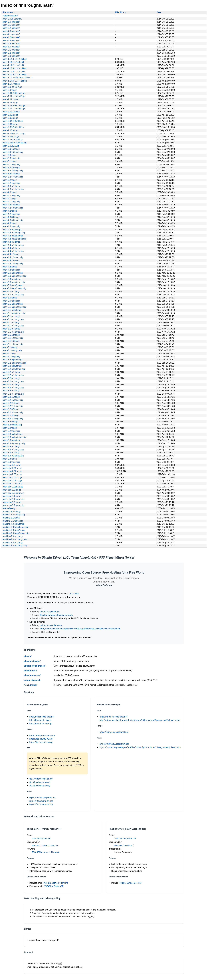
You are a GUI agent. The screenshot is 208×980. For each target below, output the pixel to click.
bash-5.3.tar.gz (10, 459)
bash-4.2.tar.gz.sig (11, 214)
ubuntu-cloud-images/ (35, 666)
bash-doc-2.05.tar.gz (12, 481)
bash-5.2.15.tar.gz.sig (13, 400)
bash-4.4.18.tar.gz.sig (13, 264)
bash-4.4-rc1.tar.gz (11, 242)
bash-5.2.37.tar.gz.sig (13, 419)
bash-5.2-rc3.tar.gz (11, 384)
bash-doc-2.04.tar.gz (12, 478)
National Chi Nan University (45, 845)
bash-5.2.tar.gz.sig (11, 431)
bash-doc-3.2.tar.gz (12, 502)
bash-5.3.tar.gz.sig (11, 462)
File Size (120, 12)
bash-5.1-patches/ (11, 50)
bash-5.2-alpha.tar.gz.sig (14, 363)
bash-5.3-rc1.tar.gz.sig (13, 450)
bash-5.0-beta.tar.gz (12, 279)
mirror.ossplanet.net (50, 612)
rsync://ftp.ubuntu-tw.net (41, 801)
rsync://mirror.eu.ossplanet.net (114, 744)
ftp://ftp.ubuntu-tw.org (40, 786)
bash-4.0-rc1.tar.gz (11, 186)
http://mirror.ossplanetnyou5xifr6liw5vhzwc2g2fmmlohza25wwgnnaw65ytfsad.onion (80, 629)
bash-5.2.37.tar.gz (11, 415)
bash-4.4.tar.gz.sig (11, 270)
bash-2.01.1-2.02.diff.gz (14, 96)
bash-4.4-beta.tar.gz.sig (14, 233)
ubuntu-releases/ (32, 675)
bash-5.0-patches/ (11, 47)
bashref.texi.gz (9, 508)
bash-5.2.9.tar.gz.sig (12, 425)
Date (159, 12)
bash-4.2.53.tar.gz (11, 205)
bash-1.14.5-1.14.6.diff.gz (15, 75)
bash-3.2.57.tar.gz (11, 174)
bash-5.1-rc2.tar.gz (11, 322)
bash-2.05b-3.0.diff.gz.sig (14, 143)
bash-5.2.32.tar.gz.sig (13, 412)
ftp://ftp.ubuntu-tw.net (40, 782)
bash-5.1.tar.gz (10, 353)
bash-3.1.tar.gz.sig (11, 164)
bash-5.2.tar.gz (10, 428)
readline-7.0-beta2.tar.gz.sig (16, 533)
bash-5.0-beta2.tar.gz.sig (14, 288)
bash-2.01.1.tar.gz (11, 99)
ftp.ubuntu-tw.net (48, 615)
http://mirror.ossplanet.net (42, 717)
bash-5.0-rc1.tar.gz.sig (13, 295)
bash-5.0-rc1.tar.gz (11, 291)
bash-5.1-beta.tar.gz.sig (14, 313)
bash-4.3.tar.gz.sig (11, 226)
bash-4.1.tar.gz (10, 199)
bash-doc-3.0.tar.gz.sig (13, 493)
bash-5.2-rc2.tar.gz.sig (13, 381)
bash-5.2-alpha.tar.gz (13, 360)
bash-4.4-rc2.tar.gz (11, 248)
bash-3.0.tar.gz (10, 155)
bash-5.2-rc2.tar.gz (11, 378)
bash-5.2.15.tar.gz (11, 397)
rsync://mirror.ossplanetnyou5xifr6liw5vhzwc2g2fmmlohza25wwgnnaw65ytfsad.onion (140, 747)
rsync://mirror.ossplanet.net (43, 797)
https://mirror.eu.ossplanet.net (114, 732)
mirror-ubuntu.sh (32, 680)
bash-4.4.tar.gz (10, 267)
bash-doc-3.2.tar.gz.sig (13, 505)
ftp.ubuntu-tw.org (65, 615)
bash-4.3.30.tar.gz (11, 217)
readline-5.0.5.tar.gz (12, 512)
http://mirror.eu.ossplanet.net (113, 717)
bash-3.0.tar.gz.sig (11, 158)
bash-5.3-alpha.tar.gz (13, 434)
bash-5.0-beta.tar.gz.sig (14, 282)
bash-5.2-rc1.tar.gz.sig (13, 375)
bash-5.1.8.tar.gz (10, 347)
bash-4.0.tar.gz (10, 192)
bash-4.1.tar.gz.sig (11, 202)
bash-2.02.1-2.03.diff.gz (14, 109)
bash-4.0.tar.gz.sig (11, 195)
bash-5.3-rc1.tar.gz (11, 446)
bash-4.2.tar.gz (10, 211)
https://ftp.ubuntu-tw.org (41, 742)
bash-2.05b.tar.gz (11, 146)
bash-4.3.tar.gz (10, 223)
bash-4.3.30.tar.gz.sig (13, 220)
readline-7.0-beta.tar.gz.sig (15, 527)
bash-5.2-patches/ (11, 53)
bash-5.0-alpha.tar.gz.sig (14, 276)
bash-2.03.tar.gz (10, 118)
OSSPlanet (74, 594)
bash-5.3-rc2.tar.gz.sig (13, 456)
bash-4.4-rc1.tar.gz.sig (13, 245)
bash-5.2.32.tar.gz (11, 409)
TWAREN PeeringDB (54, 886)
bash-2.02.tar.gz (10, 115)
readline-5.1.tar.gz (11, 518)
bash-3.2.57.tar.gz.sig (13, 177)
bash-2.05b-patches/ (12, 19)
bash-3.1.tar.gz (10, 161)
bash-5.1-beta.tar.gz (12, 310)
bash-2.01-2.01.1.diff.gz (14, 93)
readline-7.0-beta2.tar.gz (14, 530)
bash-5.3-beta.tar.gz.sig (14, 443)
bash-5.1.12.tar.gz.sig (13, 338)
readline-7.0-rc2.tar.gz (13, 543)
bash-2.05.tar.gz (10, 130)
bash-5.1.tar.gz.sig (11, 357)
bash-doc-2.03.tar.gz (12, 474)
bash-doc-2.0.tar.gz (12, 465)
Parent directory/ (10, 16)
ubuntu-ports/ (31, 671)
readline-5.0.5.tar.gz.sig (14, 515)
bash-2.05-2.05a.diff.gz (13, 127)
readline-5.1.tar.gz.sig (13, 521)
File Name (8, 12)
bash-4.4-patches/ (11, 44)
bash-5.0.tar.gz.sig (11, 301)
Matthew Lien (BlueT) (124, 845)
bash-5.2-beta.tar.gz (12, 366)
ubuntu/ (28, 656)
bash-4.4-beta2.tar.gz (13, 236)
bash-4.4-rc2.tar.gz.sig (13, 251)
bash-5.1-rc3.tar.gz (11, 329)
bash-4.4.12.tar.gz (11, 254)
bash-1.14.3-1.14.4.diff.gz (15, 68)
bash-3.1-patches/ (11, 25)
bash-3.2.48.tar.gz (11, 168)
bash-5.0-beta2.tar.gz (13, 285)
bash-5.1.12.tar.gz (11, 335)
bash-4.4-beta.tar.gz (12, 230)
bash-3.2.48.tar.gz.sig (13, 171)
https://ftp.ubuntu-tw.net (41, 739)
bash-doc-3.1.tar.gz (12, 496)
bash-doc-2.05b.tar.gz (13, 487)
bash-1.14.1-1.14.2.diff (13, 62)
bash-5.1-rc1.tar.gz (11, 316)
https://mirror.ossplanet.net (42, 735)
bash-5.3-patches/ (11, 56)
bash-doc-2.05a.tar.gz (13, 484)
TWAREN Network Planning (55, 883)
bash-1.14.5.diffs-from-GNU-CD (18, 78)
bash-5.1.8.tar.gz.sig (12, 350)
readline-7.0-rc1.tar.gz (13, 536)
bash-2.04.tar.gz (10, 124)
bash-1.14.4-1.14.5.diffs (14, 71)
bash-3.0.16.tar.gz (11, 149)
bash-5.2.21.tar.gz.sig (13, 406)
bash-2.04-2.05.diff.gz (13, 121)
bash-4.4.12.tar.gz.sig (13, 257)
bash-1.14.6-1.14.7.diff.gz (15, 81)
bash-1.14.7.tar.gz (11, 84)
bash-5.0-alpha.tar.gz (13, 273)
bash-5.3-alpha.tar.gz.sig (14, 437)
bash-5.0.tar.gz (10, 298)
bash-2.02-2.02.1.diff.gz (14, 106)
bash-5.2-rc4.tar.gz (11, 391)
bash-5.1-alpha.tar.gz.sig (14, 307)
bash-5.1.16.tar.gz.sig (13, 344)
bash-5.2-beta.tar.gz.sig (14, 369)
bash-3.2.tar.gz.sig (11, 183)
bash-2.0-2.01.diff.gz (12, 87)
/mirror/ (33, 685)
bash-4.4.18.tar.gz (11, 260)
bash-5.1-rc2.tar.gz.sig (13, 326)
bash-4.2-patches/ (11, 37)
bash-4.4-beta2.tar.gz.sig (14, 239)
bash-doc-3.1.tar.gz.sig (13, 499)
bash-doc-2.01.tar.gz (12, 468)
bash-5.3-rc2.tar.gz (11, 453)
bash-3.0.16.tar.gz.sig (13, 152)
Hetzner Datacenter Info (130, 883)
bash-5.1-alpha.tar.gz (13, 304)
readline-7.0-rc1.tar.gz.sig (15, 539)
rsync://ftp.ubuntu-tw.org (41, 804)
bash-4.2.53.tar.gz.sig (13, 208)
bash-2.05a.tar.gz (11, 137)
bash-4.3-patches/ (11, 40)
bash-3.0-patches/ (11, 22)
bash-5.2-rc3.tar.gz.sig (13, 388)
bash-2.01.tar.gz (10, 102)
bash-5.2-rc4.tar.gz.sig (13, 394)
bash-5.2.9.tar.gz (10, 422)
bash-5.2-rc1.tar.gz (11, 372)
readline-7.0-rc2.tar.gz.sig (15, 546)
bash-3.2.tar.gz (10, 180)
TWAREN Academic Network (46, 852)
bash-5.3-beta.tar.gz (12, 440)
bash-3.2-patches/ (11, 28)
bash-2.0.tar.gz (10, 90)
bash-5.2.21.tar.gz (11, 403)
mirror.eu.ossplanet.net (51, 625)
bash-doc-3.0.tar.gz (12, 490)
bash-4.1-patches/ (11, 34)
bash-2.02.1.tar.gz (11, 112)
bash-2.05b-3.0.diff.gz (13, 140)
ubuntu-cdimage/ (32, 661)
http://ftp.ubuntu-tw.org (40, 724)
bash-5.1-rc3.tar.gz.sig (13, 332)
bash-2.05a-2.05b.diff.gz (14, 133)
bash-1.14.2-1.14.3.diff (13, 65)
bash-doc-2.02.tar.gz (12, 471)
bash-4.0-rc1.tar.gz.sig (13, 189)
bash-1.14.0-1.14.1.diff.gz (15, 59)
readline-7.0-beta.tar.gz (14, 524)
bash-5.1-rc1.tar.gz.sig (13, 319)
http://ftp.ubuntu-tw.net (40, 720)
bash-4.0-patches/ (11, 31)
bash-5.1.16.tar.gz (11, 341)
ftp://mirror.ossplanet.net (41, 779)
